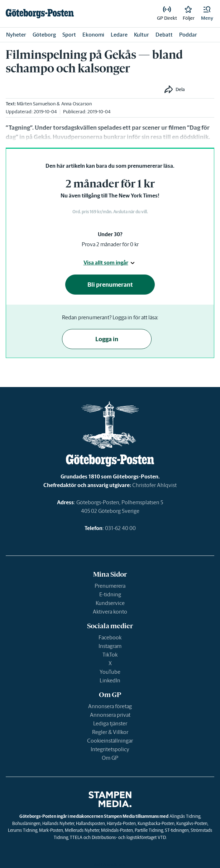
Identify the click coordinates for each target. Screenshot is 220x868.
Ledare (119, 35)
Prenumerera (110, 586)
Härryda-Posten (121, 823)
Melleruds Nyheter (82, 830)
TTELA (76, 837)
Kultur (142, 35)
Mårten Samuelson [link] (36, 104)
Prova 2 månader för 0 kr (110, 244)
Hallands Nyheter (58, 823)
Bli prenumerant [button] (110, 285)
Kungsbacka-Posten (156, 823)
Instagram (110, 646)
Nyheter (16, 35)
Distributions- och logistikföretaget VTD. (129, 837)
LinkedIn (110, 680)
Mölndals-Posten (117, 830)
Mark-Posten (51, 830)
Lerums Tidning (23, 830)
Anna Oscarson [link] (76, 104)
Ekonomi (93, 35)
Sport (69, 35)
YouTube (110, 672)
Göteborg (44, 35)
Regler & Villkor (110, 732)
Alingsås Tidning (185, 816)
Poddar (188, 35)
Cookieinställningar (110, 741)
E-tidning (110, 594)
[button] (207, 14)
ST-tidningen (177, 830)
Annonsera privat (110, 715)
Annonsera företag (110, 706)
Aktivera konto (110, 612)
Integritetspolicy (110, 749)
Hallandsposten (90, 823)
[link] (40, 14)
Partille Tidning (149, 830)
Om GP (110, 758)
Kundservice (110, 603)
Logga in (107, 339)
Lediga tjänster (110, 723)
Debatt (164, 35)
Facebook (110, 637)
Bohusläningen (26, 823)
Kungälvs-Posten (192, 823)
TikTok (110, 655)
